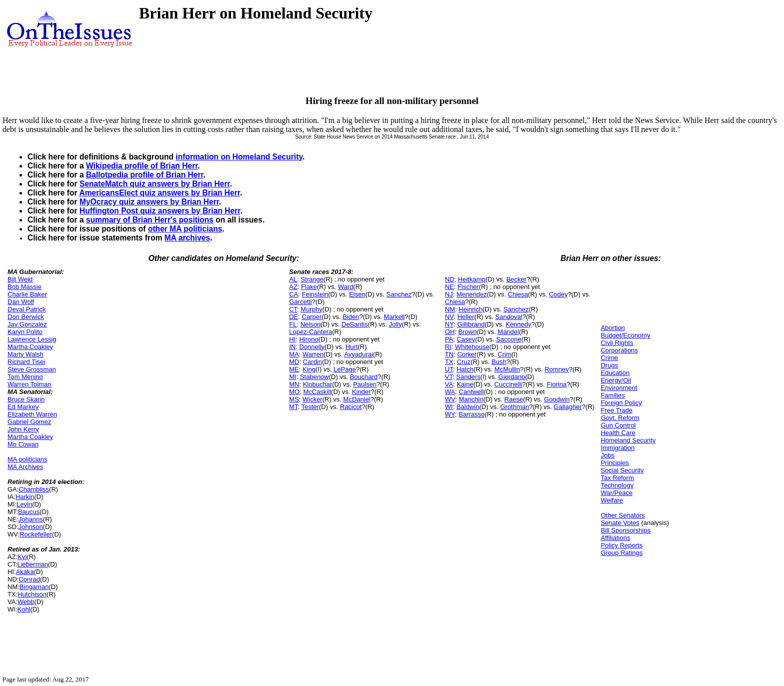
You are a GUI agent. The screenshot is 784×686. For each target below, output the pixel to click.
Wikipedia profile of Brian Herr (142, 166)
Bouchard (364, 377)
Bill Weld (20, 279)
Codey (558, 294)
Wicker (312, 399)
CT (293, 309)
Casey (466, 339)
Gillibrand (471, 324)
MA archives (187, 238)
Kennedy (518, 324)
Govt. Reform (620, 418)
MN (294, 384)
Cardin (312, 362)
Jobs (607, 455)
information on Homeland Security (239, 157)
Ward (346, 287)
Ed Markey (23, 407)
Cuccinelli (508, 384)
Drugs (609, 365)
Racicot (351, 407)
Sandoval (509, 317)
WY (450, 414)
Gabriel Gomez (29, 422)
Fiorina (556, 384)
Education (615, 373)
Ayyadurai (358, 354)
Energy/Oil (616, 380)
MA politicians (27, 459)
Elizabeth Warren (32, 414)
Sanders (468, 377)
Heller (466, 317)
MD (294, 362)
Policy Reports (621, 545)
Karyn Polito (25, 332)
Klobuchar (318, 384)
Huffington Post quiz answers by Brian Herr (160, 211)
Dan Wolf (21, 302)
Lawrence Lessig (32, 339)
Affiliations (615, 538)
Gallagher (567, 407)
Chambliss (34, 489)
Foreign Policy (621, 403)
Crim (504, 354)
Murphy (311, 309)
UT (449, 369)
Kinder (361, 392)
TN (449, 354)
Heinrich (470, 309)
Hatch (465, 369)
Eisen (357, 294)
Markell (394, 317)
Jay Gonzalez (27, 324)
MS (294, 399)
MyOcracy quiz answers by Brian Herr (149, 202)
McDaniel (357, 399)
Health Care (618, 433)
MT (293, 407)
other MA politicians (185, 229)
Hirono (308, 339)
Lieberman (33, 564)
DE (293, 317)
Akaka (25, 572)
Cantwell (471, 392)
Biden (351, 317)
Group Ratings (621, 553)
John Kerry (23, 429)
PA (449, 339)
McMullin (507, 369)
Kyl (22, 557)
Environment (619, 388)
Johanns (31, 519)
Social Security (622, 470)
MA (294, 354)
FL (293, 324)
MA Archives (25, 467)
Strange (312, 279)
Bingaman (34, 587)
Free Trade (616, 410)
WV (450, 399)
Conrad (29, 579)
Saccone (509, 339)
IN (292, 347)
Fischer (468, 287)
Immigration (617, 448)
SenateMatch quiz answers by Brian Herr (155, 184)
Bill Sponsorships (625, 530)
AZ (293, 287)
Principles (614, 463)
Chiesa (518, 294)
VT (449, 377)
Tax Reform (617, 478)
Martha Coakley (30, 347)
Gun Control (618, 425)
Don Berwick (26, 317)
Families (612, 395)
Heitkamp (472, 279)
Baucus (29, 512)
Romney (556, 369)
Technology (617, 485)
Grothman (514, 407)
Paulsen (365, 384)
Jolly (395, 324)
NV (449, 317)
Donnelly (312, 347)
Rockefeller (36, 534)
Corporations (619, 350)
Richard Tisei (26, 362)
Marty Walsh (25, 354)
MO (294, 392)
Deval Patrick (27, 309)
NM (450, 309)
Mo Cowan (23, 444)
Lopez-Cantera (310, 332)
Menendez (472, 294)
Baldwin (468, 407)
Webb (26, 602)
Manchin (471, 399)
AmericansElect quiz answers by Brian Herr (159, 193)
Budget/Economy (625, 335)
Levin (24, 504)
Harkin (25, 497)
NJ (449, 294)
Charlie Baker (27, 294)
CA (293, 294)
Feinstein (315, 294)
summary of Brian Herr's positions (150, 220)
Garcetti (300, 302)
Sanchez (399, 294)
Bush (499, 362)
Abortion (612, 328)
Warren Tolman (29, 384)
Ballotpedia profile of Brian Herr (145, 175)
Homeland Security (628, 440)
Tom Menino (25, 377)
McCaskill (317, 392)
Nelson (310, 324)
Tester (310, 407)
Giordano (512, 377)
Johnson (31, 527)
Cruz (464, 362)
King (309, 369)
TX (449, 362)
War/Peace (616, 493)
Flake (309, 287)
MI (292, 377)
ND (450, 279)
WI (449, 407)
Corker (467, 354)
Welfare (612, 500)
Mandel (508, 332)
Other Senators (622, 515)
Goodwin (557, 399)
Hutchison (32, 594)
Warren (313, 354)
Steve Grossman (32, 369)
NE (449, 287)
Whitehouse (472, 347)
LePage (345, 369)
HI (292, 339)
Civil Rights (617, 343)
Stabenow (314, 377)
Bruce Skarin (26, 399)
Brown (468, 332)
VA (449, 384)
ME (294, 369)
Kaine (465, 384)
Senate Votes (620, 523)
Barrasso (471, 414)
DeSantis (355, 324)
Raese (514, 399)
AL (293, 279)
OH (450, 332)
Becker (516, 279)
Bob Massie (24, 287)
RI (448, 347)
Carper (312, 317)
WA (450, 392)
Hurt (352, 347)
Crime (609, 358)
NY (449, 324)
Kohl (24, 609)
